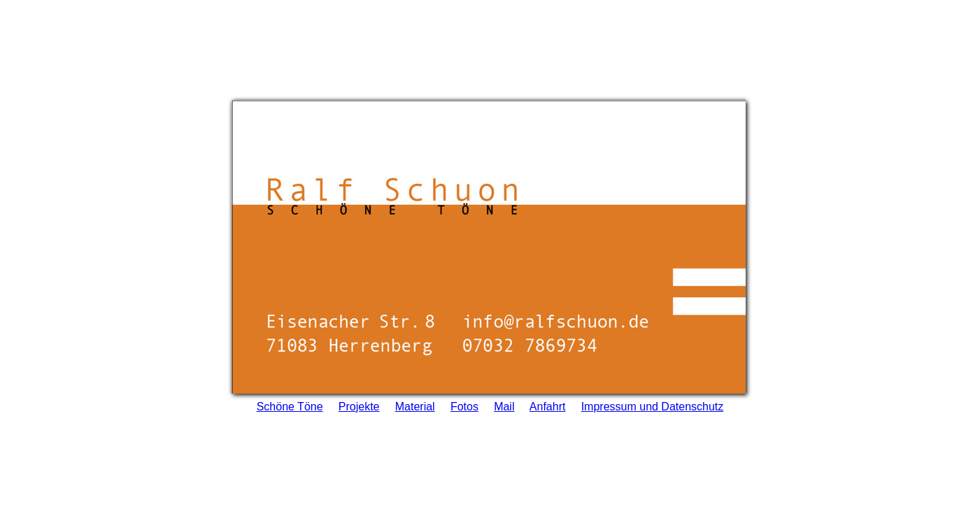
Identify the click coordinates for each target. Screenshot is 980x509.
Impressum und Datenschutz (653, 404)
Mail (504, 404)
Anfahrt (548, 404)
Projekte (359, 404)
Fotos (464, 404)
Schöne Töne (290, 404)
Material (415, 404)
